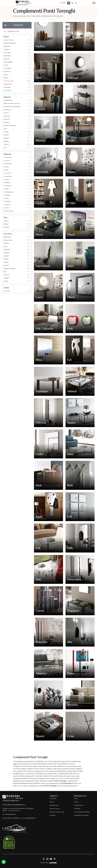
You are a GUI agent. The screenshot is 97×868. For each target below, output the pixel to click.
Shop (76, 799)
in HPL (6, 170)
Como (6, 246)
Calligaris (7, 49)
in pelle (6, 198)
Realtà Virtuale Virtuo (57, 812)
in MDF (6, 189)
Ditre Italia (7, 56)
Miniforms (7, 72)
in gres (6, 167)
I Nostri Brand (79, 805)
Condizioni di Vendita (81, 815)
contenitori (8, 110)
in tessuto (7, 205)
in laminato (8, 176)
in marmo (7, 183)
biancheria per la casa (12, 103)
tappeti (6, 141)
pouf (5, 129)
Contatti (53, 815)
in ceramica (8, 157)
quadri (6, 132)
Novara (6, 265)
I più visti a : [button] (8, 234)
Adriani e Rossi (9, 40)
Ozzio (6, 75)
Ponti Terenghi (9, 81)
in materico (8, 186)
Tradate (6, 278)
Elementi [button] (7, 97)
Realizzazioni (54, 805)
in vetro (6, 208)
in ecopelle (8, 164)
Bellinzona (7, 237)
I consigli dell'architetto (82, 812)
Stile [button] (6, 218)
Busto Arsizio (8, 240)
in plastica (7, 201)
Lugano (6, 256)
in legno (7, 179)
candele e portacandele (12, 107)
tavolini (6, 144)
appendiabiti (8, 100)
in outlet (7, 291)
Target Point (8, 84)
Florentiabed (8, 62)
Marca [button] (6, 37)
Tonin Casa (7, 90)
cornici (6, 113)
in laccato (7, 173)
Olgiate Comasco (10, 268)
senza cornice (9, 211)
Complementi (36, 16)
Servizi (52, 802)
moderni (7, 227)
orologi (6, 122)
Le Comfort (8, 68)
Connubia (7, 53)
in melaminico (9, 192)
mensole (7, 119)
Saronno (7, 275)
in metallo (7, 195)
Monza (6, 262)
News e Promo (55, 809)
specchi (6, 138)
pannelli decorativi (10, 125)
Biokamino (7, 46)
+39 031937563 (10, 814)
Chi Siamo (53, 799)
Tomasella (7, 87)
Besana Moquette (10, 43)
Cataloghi (77, 809)
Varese (6, 281)
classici (6, 221)
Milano (6, 259)
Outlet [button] (6, 288)
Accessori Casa (24, 16)
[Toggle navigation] (94, 3)
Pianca (6, 78)
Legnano (7, 253)
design (6, 224)
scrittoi (6, 135)
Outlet (76, 802)
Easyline (7, 59)
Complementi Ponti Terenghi (52, 16)
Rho (5, 272)
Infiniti (6, 65)
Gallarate (7, 250)
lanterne (7, 116)
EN (64, 3)
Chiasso (6, 243)
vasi (5, 148)
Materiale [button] (8, 154)
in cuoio (7, 161)
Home (15, 16)
